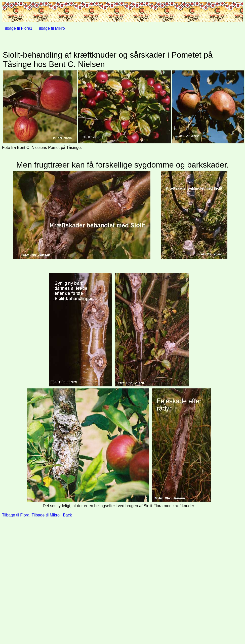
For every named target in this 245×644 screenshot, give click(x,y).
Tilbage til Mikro (51, 28)
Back (67, 515)
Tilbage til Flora (16, 515)
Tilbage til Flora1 (18, 28)
